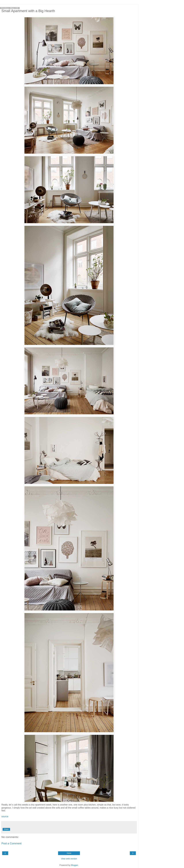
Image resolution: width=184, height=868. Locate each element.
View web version (69, 859)
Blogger (75, 865)
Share (6, 829)
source (5, 816)
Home (69, 853)
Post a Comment (11, 843)
